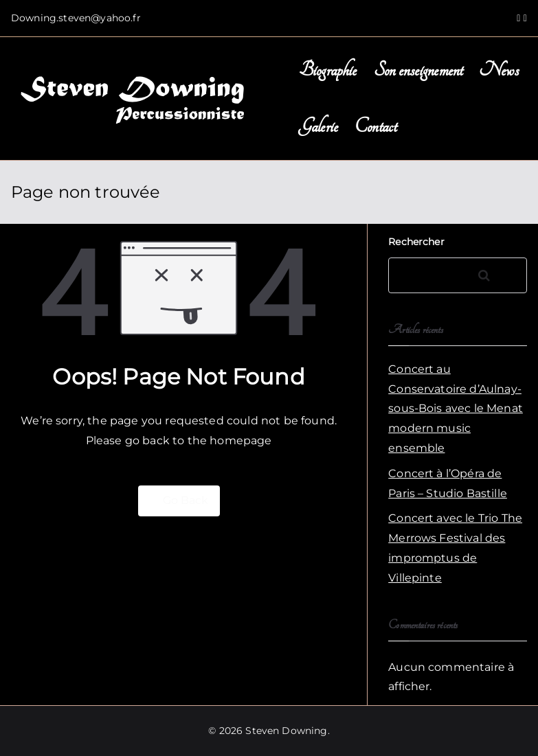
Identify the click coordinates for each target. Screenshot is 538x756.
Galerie (318, 127)
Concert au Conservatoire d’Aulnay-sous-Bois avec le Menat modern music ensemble (456, 409)
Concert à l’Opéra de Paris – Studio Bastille (448, 483)
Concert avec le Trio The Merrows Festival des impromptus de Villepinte (455, 548)
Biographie (328, 70)
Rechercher (416, 242)
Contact (376, 127)
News (499, 70)
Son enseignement (418, 70)
